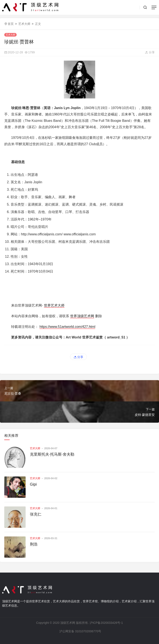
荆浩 (34, 544)
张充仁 (36, 514)
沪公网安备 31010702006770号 (80, 631)
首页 (11, 24)
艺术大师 (24, 24)
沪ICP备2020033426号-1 (106, 623)
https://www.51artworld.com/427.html (67, 327)
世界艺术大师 (54, 305)
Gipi (33, 484)
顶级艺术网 (68, 623)
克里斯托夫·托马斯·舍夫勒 (52, 454)
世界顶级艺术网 (82, 316)
